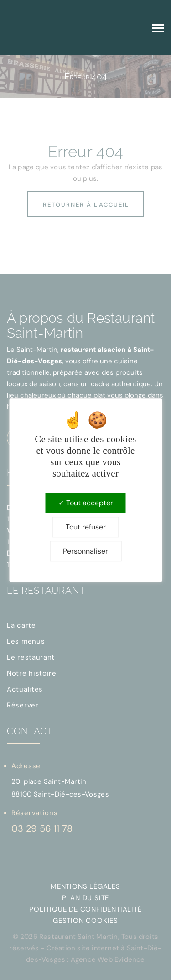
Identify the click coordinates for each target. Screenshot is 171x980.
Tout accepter (86, 503)
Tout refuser (86, 527)
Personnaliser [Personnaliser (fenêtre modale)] (85, 551)
